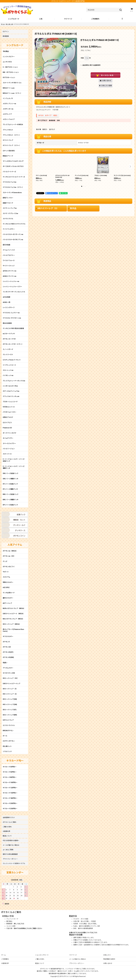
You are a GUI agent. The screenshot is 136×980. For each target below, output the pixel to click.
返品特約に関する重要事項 (91, 65)
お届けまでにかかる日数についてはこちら (83, 933)
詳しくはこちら (19, 924)
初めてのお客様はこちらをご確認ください (28, 928)
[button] (122, 19)
